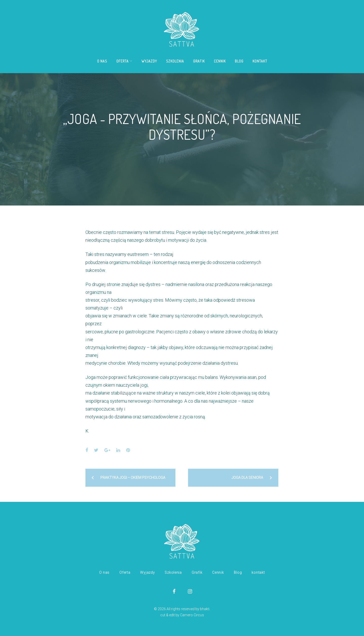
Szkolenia (175, 61)
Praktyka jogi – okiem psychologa (133, 478)
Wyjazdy (149, 61)
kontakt (260, 61)
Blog (239, 61)
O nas (102, 61)
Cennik (220, 61)
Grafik (199, 61)
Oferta (122, 61)
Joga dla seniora (247, 478)
